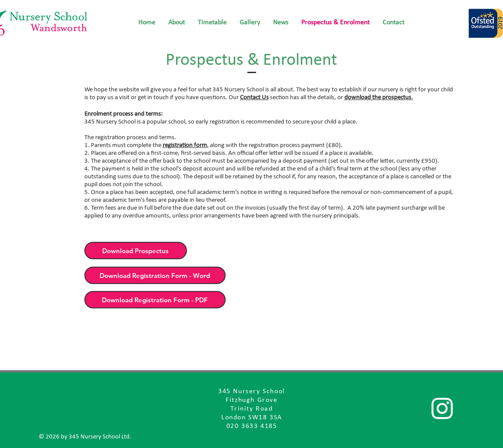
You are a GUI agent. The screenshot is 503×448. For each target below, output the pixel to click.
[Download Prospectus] (136, 251)
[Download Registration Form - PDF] (155, 300)
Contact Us (254, 98)
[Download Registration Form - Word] (155, 275)
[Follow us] (442, 408)
